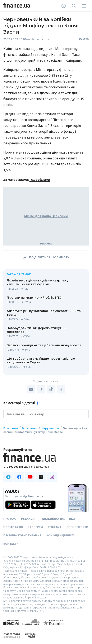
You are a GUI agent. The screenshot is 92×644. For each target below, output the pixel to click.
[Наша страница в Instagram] (52, 476)
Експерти (35, 527)
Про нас (10, 518)
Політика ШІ (13, 527)
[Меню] (84, 6)
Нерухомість (40, 39)
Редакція (28, 518)
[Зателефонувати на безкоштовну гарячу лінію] (46, 466)
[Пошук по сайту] (74, 6)
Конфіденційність (61, 535)
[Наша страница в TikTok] (41, 476)
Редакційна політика (58, 518)
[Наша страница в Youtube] (30, 476)
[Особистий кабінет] (64, 6)
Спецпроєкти (77, 527)
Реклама (55, 527)
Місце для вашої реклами (46, 216)
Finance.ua (11, 428)
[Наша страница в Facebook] (19, 476)
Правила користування (22, 535)
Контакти (11, 543)
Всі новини (30, 428)
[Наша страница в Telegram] (8, 476)
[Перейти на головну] (17, 6)
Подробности (40, 180)
